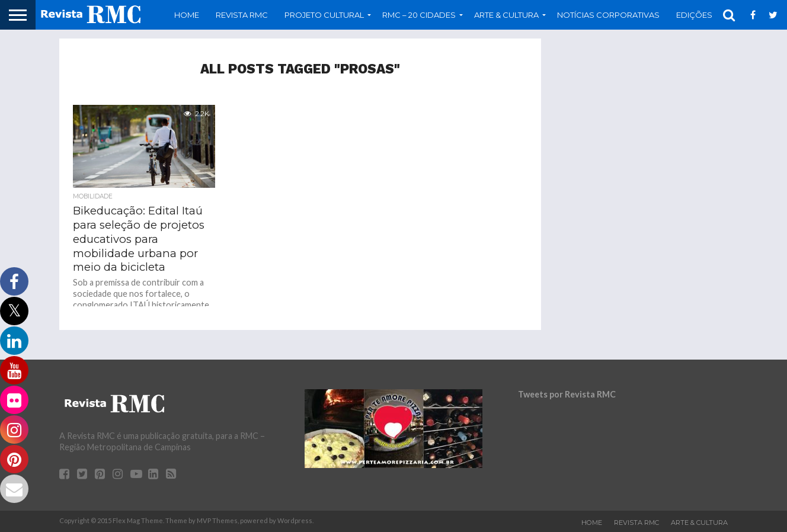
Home (187, 15)
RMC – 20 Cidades (419, 15)
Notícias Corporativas (608, 15)
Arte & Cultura (506, 15)
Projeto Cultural (324, 15)
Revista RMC (242, 15)
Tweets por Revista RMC (567, 394)
